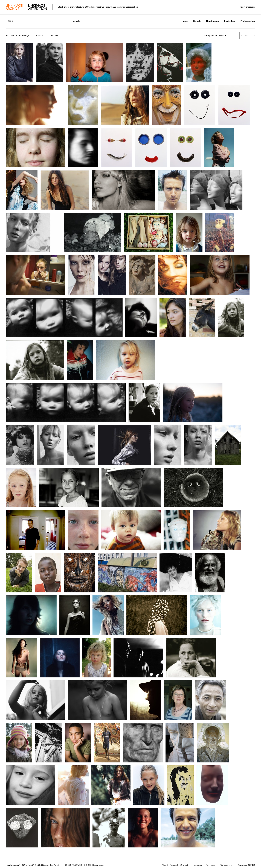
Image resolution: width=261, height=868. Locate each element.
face (24, 36)
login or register (248, 7)
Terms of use (226, 865)
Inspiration (230, 21)
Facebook (210, 865)
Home (185, 21)
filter (38, 36)
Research (174, 865)
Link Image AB (13, 865)
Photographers (248, 21)
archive (14, 7)
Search (197, 21)
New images (212, 21)
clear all (55, 36)
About (165, 865)
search (76, 21)
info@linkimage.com (94, 865)
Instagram (198, 865)
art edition (37, 7)
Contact (184, 865)
